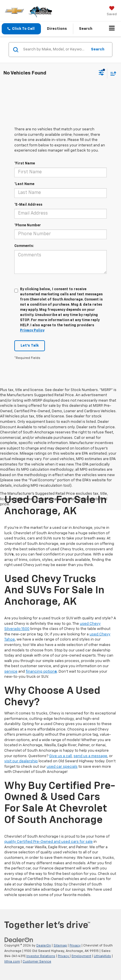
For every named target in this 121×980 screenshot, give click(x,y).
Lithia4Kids (102, 956)
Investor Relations (41, 956)
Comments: (24, 246)
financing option (41, 672)
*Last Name (24, 184)
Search (98, 49)
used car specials (62, 767)
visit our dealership (21, 761)
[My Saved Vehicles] (112, 11)
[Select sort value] (112, 73)
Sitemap (60, 945)
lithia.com (12, 962)
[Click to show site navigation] (112, 29)
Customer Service (37, 962)
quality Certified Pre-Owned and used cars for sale (48, 842)
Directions (57, 29)
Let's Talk (30, 346)
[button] (21, 29)
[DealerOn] (19, 940)
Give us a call (61, 756)
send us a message (90, 756)
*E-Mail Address (28, 205)
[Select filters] (101, 73)
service (11, 672)
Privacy (75, 945)
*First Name (25, 164)
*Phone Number (28, 225)
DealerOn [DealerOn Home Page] (44, 945)
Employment (81, 956)
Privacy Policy (32, 331)
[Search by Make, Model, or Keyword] (54, 50)
